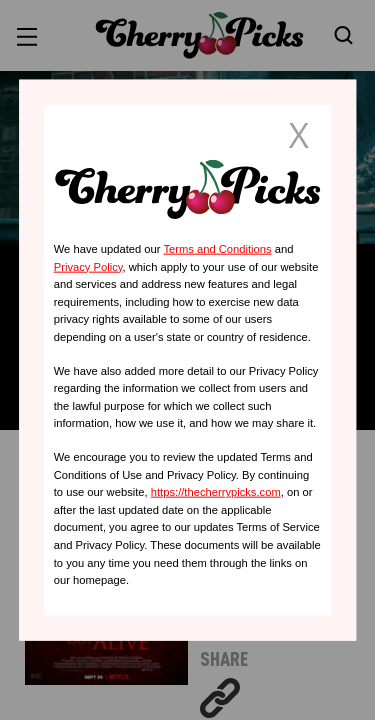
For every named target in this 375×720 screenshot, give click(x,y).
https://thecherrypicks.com (216, 492)
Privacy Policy (88, 266)
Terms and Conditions (217, 249)
